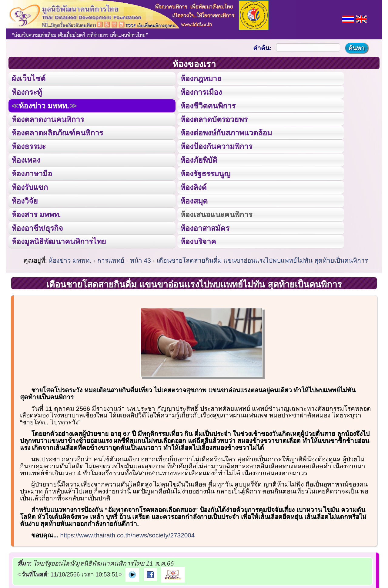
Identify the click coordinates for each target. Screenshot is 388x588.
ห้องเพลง (26, 160)
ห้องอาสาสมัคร (205, 227)
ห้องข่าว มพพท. (44, 105)
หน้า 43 (140, 259)
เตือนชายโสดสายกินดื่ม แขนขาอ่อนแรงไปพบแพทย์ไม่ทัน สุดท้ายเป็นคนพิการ (263, 259)
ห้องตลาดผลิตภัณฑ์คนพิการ (57, 132)
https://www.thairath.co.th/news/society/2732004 (128, 534)
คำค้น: (262, 48)
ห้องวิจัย (25, 200)
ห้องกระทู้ (27, 92)
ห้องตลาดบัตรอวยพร (214, 119)
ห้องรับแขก (30, 187)
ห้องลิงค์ (193, 187)
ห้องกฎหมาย (201, 78)
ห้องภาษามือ (32, 173)
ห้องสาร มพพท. (36, 214)
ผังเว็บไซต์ (28, 78)
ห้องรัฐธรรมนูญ (205, 173)
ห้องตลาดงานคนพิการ (48, 119)
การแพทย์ (111, 259)
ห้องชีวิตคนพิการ (208, 105)
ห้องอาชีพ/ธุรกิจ (37, 227)
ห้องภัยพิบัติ (199, 160)
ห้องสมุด (194, 200)
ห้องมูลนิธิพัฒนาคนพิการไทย (59, 241)
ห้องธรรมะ (29, 146)
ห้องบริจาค (198, 241)
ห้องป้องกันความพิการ (216, 146)
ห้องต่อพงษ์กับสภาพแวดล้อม (226, 132)
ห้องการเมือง (201, 92)
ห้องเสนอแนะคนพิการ (216, 214)
